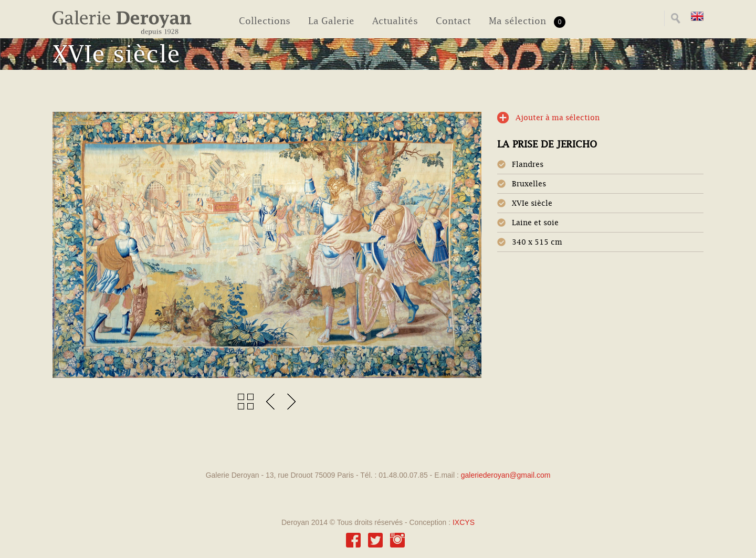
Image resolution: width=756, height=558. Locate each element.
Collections (265, 21)
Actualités (395, 21)
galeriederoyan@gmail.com (506, 475)
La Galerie (331, 21)
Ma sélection (527, 22)
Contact (453, 21)
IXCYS (464, 522)
